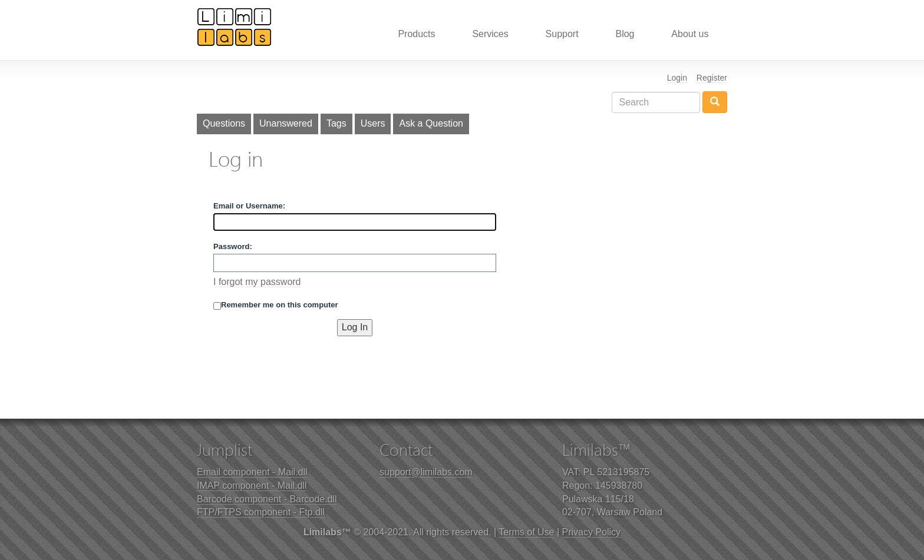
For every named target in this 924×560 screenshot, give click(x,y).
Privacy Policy (592, 532)
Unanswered (286, 123)
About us (690, 34)
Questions (224, 123)
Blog (625, 34)
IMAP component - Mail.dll (252, 486)
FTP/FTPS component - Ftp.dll (261, 512)
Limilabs (235, 26)
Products (416, 34)
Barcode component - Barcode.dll (267, 499)
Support (562, 34)
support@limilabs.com (426, 472)
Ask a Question (431, 123)
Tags (336, 123)
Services (490, 34)
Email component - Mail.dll (252, 472)
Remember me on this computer (276, 305)
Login (677, 78)
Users (373, 123)
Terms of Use (526, 532)
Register (712, 78)
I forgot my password (257, 282)
